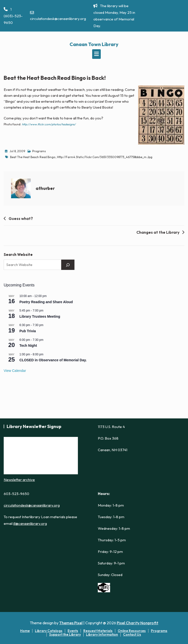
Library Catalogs (49, 631)
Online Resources (132, 631)
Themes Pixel (71, 623)
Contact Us (132, 634)
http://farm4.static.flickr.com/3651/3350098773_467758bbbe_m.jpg (105, 157)
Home (25, 631)
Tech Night (28, 346)
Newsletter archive (19, 480)
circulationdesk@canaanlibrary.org (58, 16)
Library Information (102, 634)
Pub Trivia (28, 331)
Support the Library (65, 634)
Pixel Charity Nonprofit (137, 623)
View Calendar (15, 371)
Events (73, 631)
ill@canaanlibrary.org (30, 523)
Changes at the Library (158, 232)
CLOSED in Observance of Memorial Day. (53, 360)
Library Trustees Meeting (40, 316)
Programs (39, 151)
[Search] (68, 265)
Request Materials (98, 631)
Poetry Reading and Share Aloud (46, 302)
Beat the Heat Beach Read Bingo (33, 157)
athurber (45, 188)
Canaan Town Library (94, 44)
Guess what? (21, 218)
